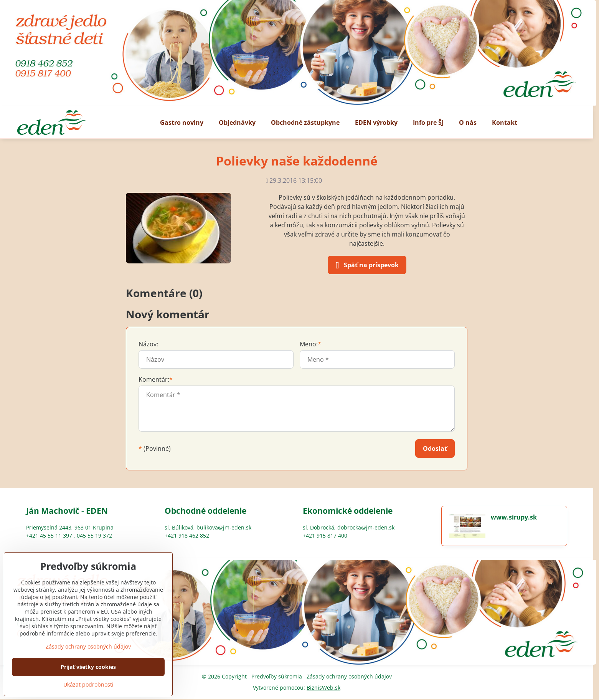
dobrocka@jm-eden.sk (366, 527)
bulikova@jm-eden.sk (224, 527)
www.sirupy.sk (514, 517)
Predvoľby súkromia (277, 676)
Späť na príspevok (366, 265)
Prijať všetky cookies (88, 667)
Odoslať (435, 448)
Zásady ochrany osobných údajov (349, 676)
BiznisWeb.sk (323, 688)
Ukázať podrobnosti (88, 684)
